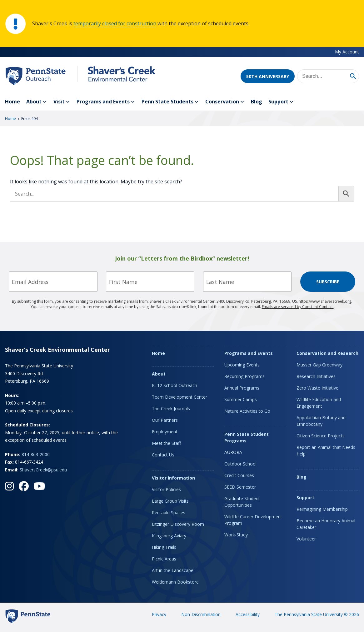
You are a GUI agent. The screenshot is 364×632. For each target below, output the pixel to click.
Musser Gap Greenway (319, 365)
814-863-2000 (36, 454)
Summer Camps (241, 399)
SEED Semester (240, 487)
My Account (347, 52)
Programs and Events (106, 102)
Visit (62, 102)
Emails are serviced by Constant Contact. (298, 307)
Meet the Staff (166, 443)
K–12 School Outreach (175, 385)
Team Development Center (180, 397)
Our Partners (165, 420)
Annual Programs (242, 388)
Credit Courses (239, 475)
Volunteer (306, 539)
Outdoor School (240, 464)
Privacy (159, 614)
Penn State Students (170, 102)
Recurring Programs (244, 376)
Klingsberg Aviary (169, 536)
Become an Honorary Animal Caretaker (326, 524)
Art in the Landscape (173, 570)
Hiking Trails (164, 547)
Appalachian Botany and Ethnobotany (321, 421)
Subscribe (328, 282)
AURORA (233, 452)
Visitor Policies (166, 489)
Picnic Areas (164, 559)
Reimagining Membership (322, 509)
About (37, 102)
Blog (257, 102)
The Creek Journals (171, 408)
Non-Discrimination (201, 614)
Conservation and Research (327, 353)
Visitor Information (173, 478)
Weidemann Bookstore (175, 582)
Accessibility (248, 614)
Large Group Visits (170, 501)
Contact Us (163, 455)
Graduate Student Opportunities (242, 502)
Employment (165, 432)
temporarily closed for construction (115, 23)
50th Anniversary (268, 76)
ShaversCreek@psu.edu (43, 470)
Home (12, 102)
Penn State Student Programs (247, 437)
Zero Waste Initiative (317, 388)
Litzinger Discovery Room (178, 524)
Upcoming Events (242, 365)
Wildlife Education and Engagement (319, 403)
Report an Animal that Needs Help (326, 450)
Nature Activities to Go (247, 411)
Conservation (225, 102)
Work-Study (236, 535)
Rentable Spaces (169, 513)
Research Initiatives (316, 376)
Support (281, 102)
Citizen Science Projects (321, 436)
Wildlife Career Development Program (253, 520)
